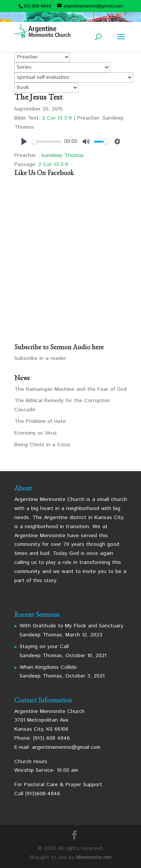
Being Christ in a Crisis (42, 445)
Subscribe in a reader (40, 358)
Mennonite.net (94, 857)
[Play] (24, 141)
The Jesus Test (38, 97)
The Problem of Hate (40, 421)
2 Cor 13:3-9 (57, 118)
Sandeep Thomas (63, 155)
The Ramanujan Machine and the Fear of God (70, 389)
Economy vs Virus (36, 433)
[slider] (47, 142)
